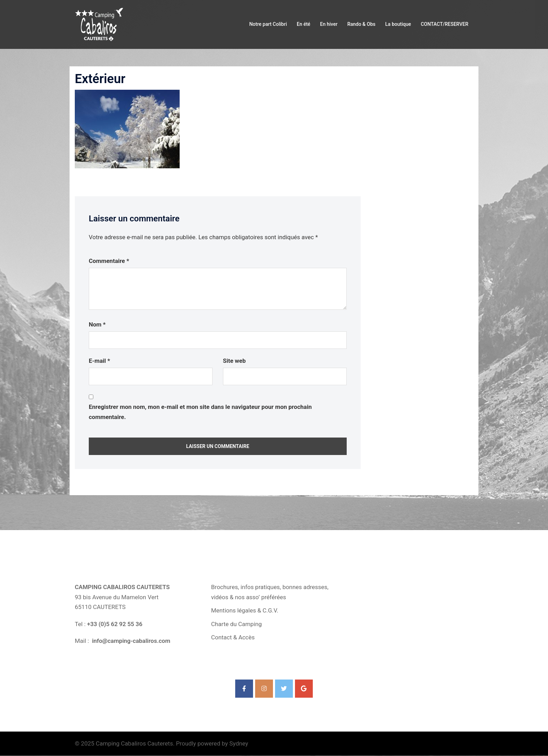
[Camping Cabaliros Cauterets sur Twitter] (284, 689)
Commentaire (109, 261)
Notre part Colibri (268, 24)
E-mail (99, 361)
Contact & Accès (233, 637)
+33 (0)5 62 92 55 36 (115, 624)
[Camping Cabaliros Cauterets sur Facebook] (244, 689)
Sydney (239, 744)
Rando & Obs (362, 24)
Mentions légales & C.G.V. (245, 610)
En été (304, 24)
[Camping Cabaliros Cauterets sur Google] (304, 689)
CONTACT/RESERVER (445, 24)
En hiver (329, 24)
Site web (234, 361)
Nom (97, 324)
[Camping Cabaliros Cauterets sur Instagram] (264, 689)
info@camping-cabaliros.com (131, 641)
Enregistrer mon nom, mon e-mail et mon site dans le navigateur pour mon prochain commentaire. (200, 412)
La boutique (398, 24)
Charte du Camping (237, 624)
